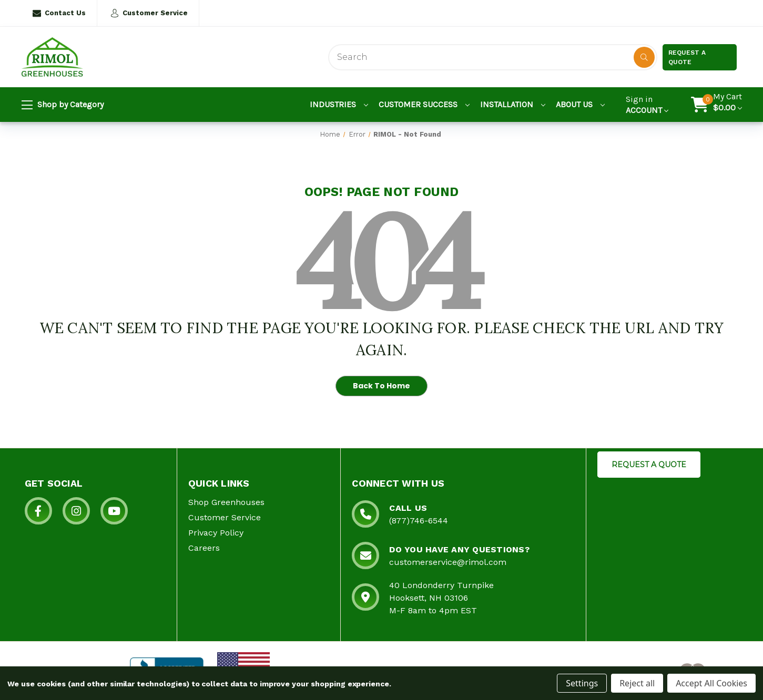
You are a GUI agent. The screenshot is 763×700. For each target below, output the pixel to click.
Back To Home (381, 386)
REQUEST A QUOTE (649, 465)
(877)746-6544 (419, 521)
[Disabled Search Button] (644, 57)
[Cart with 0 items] (728, 105)
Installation (513, 104)
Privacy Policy (216, 533)
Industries (339, 104)
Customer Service (149, 13)
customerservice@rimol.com (448, 562)
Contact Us (59, 13)
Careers (204, 548)
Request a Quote (687, 57)
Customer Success (424, 104)
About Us (580, 104)
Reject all (637, 683)
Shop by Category (63, 105)
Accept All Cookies (711, 683)
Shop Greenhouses (226, 502)
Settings (582, 683)
